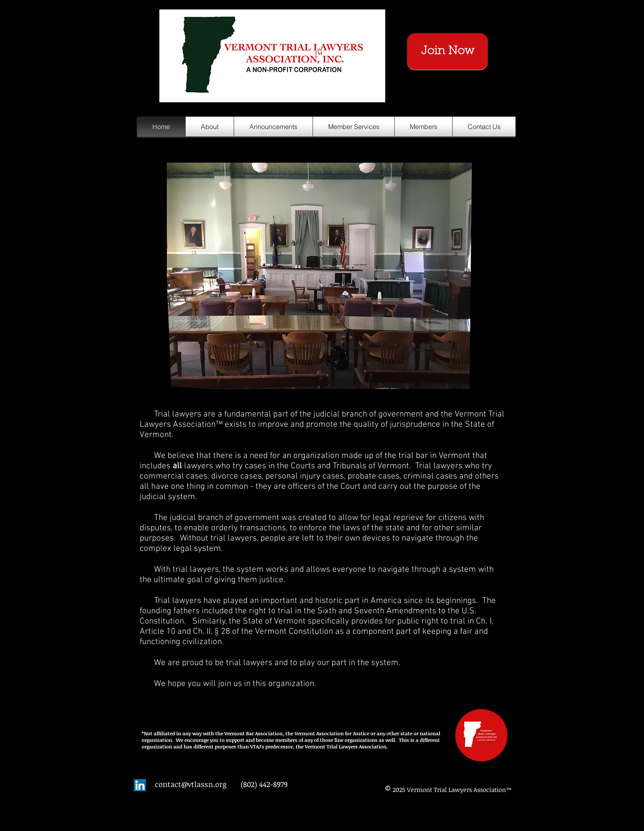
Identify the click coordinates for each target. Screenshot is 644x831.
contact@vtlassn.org (191, 784)
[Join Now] (447, 52)
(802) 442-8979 (264, 784)
